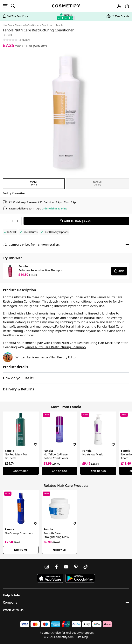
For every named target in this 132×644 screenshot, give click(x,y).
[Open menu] (7, 6)
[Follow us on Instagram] (47, 567)
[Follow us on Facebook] (56, 567)
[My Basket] (125, 6)
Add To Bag (21, 471)
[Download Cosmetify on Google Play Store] (80, 578)
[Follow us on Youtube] (66, 567)
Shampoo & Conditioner (27, 25)
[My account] (117, 6)
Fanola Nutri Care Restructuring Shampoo (55, 347)
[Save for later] (33, 442)
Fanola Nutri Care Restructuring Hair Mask (82, 343)
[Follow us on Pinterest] (76, 567)
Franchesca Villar (44, 357)
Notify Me (21, 550)
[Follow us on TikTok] (86, 567)
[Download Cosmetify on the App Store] (50, 578)
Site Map (82, 637)
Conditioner (48, 25)
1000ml (97, 184)
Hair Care (8, 25)
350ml (34, 184)
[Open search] (15, 6)
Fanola (60, 25)
